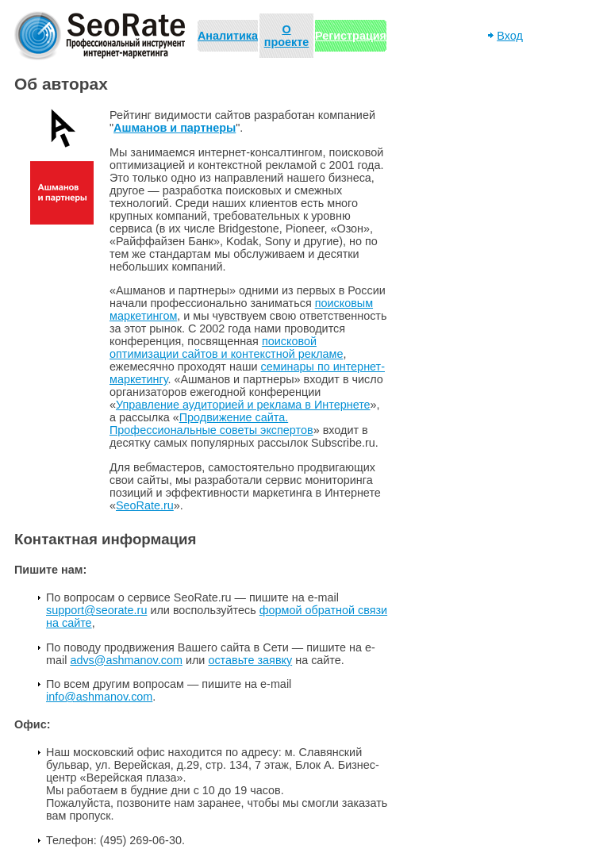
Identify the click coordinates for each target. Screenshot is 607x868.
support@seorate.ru (96, 610)
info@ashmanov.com (99, 697)
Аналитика (228, 36)
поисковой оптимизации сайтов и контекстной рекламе (226, 348)
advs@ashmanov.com (126, 660)
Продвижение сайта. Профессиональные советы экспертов (211, 424)
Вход (510, 36)
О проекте (287, 36)
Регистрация (351, 36)
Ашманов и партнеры (175, 128)
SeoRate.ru (145, 505)
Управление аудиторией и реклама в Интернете (243, 405)
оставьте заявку (250, 660)
